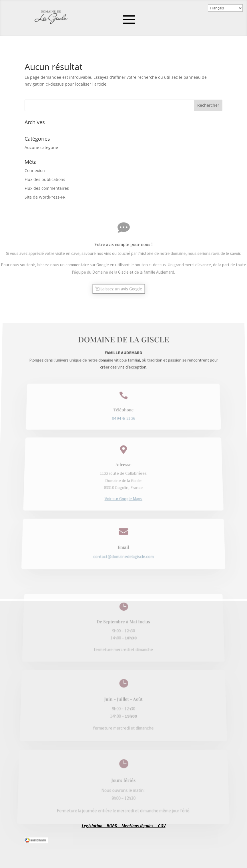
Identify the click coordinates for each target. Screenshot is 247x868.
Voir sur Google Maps (124, 488)
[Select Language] (225, 8)
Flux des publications (45, 179)
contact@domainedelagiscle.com (123, 534)
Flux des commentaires (47, 188)
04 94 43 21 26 (124, 436)
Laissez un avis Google (121, 285)
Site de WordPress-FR (45, 197)
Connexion (35, 170)
